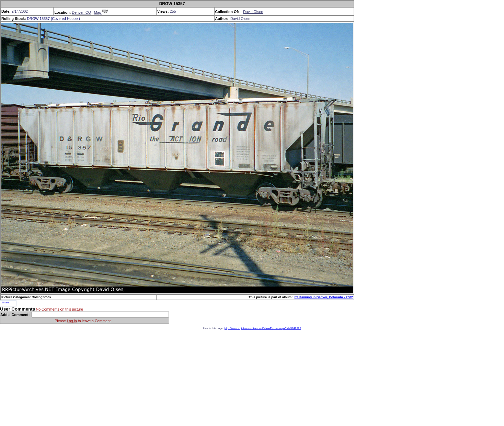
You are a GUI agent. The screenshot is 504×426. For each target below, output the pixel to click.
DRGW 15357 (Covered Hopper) (54, 19)
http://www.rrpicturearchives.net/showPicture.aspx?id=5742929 (263, 328)
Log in (72, 321)
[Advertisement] (252, 378)
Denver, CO (81, 12)
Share (6, 302)
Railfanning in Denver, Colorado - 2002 (324, 297)
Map (101, 12)
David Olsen (253, 12)
